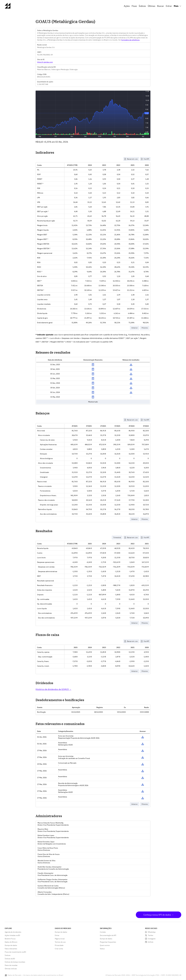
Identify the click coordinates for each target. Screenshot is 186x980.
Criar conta (59, 949)
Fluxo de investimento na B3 (15, 952)
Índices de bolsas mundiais (15, 962)
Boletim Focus (10, 939)
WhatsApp (152, 932)
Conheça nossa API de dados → (159, 915)
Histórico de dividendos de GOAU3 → (53, 689)
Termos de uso (60, 942)
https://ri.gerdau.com (45, 62)
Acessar (143, 737)
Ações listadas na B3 (12, 935)
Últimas (152, 6)
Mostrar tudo (93, 402)
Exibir (93, 365)
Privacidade (59, 945)
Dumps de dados (11, 945)
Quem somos (105, 945)
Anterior (135, 328)
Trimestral (117, 537)
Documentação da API (108, 935)
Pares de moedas (11, 965)
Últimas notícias (11, 969)
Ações (127, 6)
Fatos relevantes (11, 949)
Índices (142, 6)
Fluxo (134, 6)
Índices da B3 (10, 959)
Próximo (145, 328)
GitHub (151, 942)
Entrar (169, 6)
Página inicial (60, 939)
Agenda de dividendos (13, 932)
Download (131, 365)
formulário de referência (130, 40)
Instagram (152, 939)
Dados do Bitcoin (11, 942)
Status (102, 949)
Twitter (151, 935)
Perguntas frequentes (108, 942)
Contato (103, 932)
